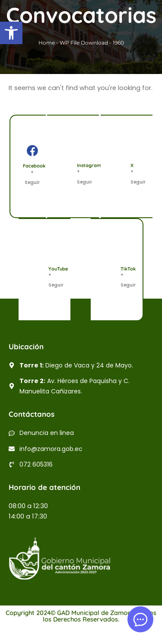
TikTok (128, 269)
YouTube (58, 269)
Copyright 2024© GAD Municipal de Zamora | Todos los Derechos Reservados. (81, 616)
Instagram (89, 165)
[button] (11, 33)
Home (47, 43)
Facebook (34, 166)
